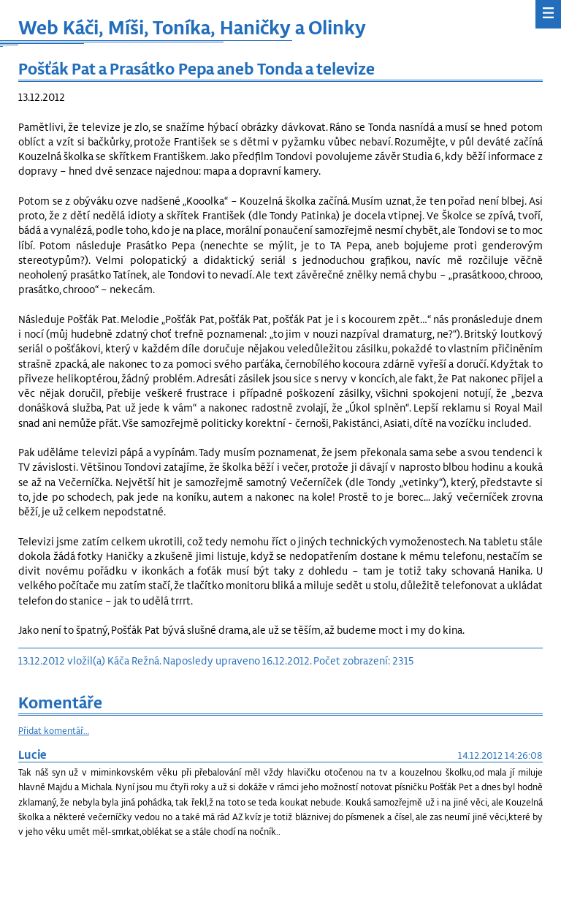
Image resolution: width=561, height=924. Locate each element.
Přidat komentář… (54, 730)
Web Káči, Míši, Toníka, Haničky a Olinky (192, 27)
